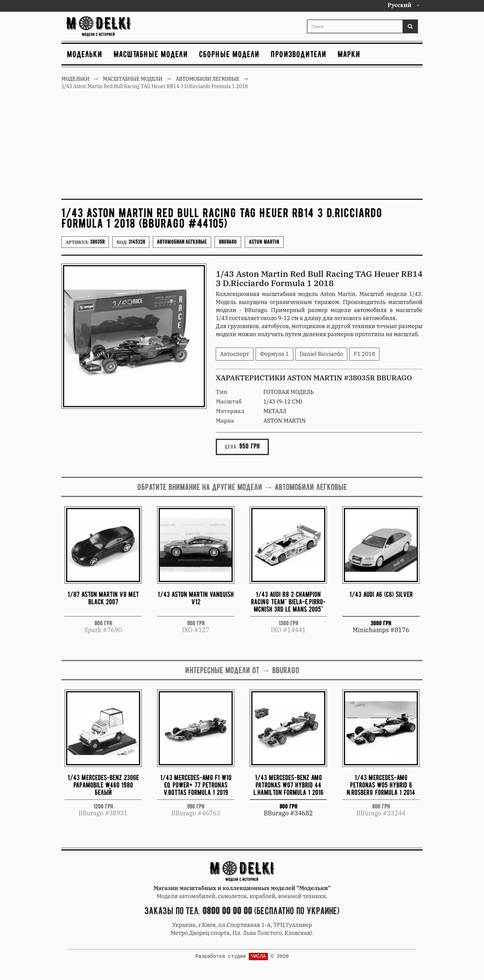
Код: (131, 242)
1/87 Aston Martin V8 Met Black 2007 (103, 598)
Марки (349, 54)
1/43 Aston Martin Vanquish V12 (196, 598)
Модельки (85, 54)
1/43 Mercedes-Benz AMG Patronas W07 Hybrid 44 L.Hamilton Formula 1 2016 (288, 785)
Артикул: (85, 242)
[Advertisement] (242, 148)
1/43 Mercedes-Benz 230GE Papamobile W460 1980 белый (103, 785)
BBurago (228, 242)
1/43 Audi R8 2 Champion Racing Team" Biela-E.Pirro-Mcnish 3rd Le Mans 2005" (288, 602)
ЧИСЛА (258, 957)
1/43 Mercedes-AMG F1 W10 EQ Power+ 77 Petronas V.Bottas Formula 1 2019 (196, 785)
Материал (230, 411)
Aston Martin (264, 242)
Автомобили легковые (182, 242)
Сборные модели (229, 54)
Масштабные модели (151, 54)
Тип (221, 392)
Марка (225, 421)
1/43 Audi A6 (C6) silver (381, 594)
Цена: (231, 447)
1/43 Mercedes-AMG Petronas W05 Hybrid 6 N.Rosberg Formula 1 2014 (381, 785)
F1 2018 (364, 354)
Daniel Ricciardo (321, 354)
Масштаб (229, 401)
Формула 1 (274, 354)
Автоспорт (235, 354)
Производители (299, 54)
